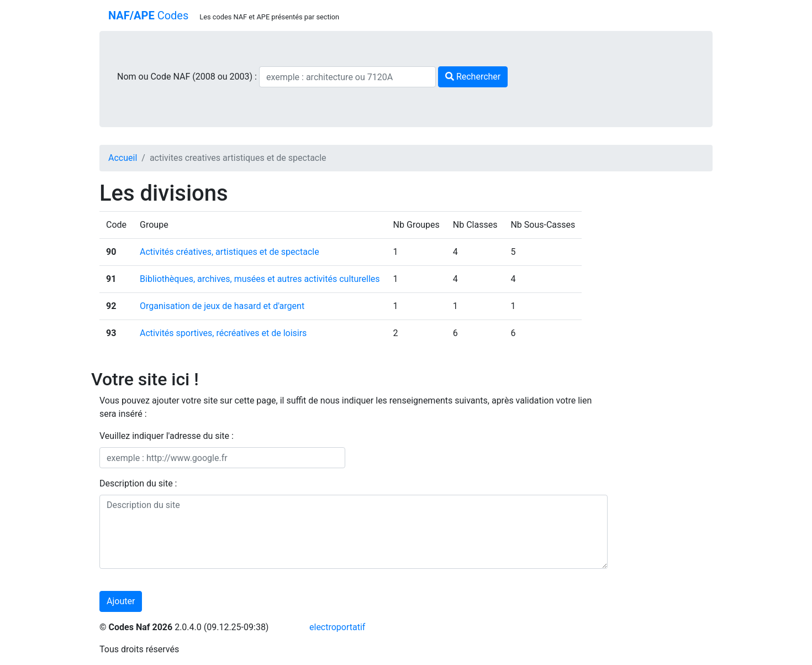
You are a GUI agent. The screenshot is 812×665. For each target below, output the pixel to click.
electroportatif (337, 627)
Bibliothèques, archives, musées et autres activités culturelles (260, 279)
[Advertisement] (668, 346)
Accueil (123, 158)
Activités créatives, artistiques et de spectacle (230, 252)
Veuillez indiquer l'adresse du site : (167, 436)
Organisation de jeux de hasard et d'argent (222, 306)
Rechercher (473, 77)
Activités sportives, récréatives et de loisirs (223, 333)
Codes (148, 15)
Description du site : (138, 483)
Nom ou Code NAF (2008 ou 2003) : (188, 77)
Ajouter (121, 601)
